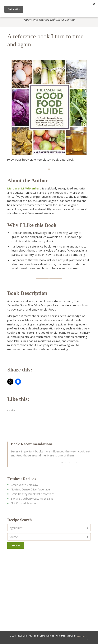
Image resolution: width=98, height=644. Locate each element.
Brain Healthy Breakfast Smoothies (33, 494)
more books (69, 462)
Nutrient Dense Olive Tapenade (30, 489)
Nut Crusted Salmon (23, 503)
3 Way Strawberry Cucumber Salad (32, 499)
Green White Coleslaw (24, 485)
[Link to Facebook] (88, 639)
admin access (83, 636)
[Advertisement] (49, 591)
